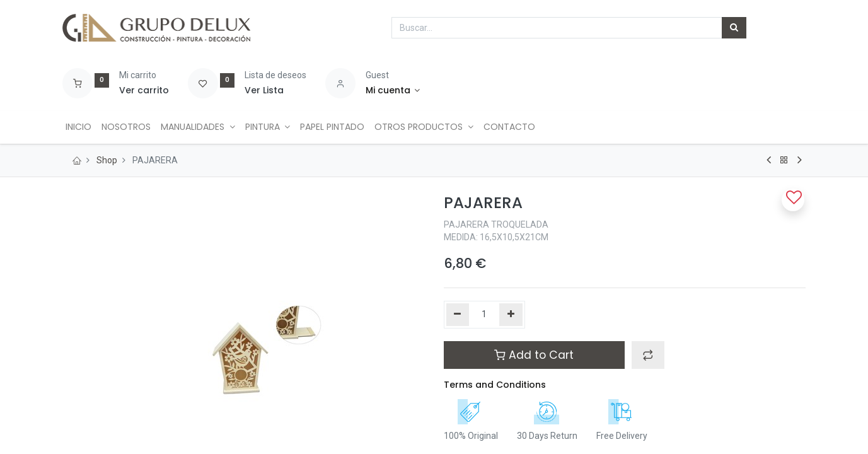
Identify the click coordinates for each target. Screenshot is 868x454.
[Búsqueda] (734, 28)
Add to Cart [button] (534, 355)
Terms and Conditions (495, 385)
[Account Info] (393, 91)
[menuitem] (80, 127)
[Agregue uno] (511, 315)
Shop (107, 160)
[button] (648, 355)
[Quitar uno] (458, 315)
